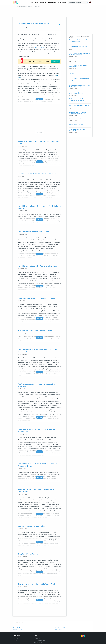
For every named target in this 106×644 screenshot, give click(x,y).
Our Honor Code (38, 632)
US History (62, 3)
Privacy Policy (37, 634)
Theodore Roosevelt (40, 47)
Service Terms (37, 636)
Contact (15, 630)
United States (16, 616)
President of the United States (59, 617)
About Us (16, 628)
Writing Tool (44, 3)
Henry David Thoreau (58, 616)
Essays (32, 3)
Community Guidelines (39, 630)
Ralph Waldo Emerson (18, 619)
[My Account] (91, 2)
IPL (14, 6)
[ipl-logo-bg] (16, 2)
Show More (39, 89)
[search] (87, 3)
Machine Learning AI (53, 3)
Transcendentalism (17, 617)
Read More (39, 151)
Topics (37, 3)
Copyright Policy (38, 628)
